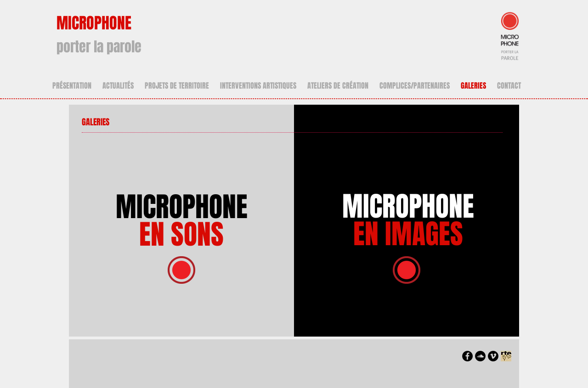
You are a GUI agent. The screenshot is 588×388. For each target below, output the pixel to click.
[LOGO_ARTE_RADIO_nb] (506, 356)
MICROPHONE (182, 221)
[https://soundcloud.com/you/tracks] (480, 356)
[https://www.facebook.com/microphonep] (467, 356)
